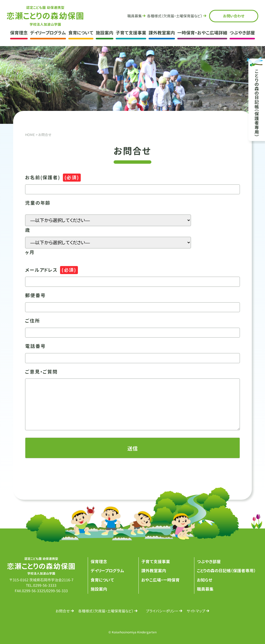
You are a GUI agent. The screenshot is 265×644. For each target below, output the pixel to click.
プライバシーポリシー (162, 611)
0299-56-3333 (45, 585)
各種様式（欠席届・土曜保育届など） (106, 611)
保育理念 (19, 33)
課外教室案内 (162, 33)
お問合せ (234, 16)
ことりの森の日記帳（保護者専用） (226, 571)
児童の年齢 (38, 203)
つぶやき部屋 (242, 33)
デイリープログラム (48, 33)
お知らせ (205, 580)
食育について (81, 33)
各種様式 (175, 16)
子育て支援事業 (131, 33)
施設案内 (105, 33)
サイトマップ (196, 611)
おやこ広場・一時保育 (161, 580)
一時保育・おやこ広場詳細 (202, 33)
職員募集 (134, 16)
